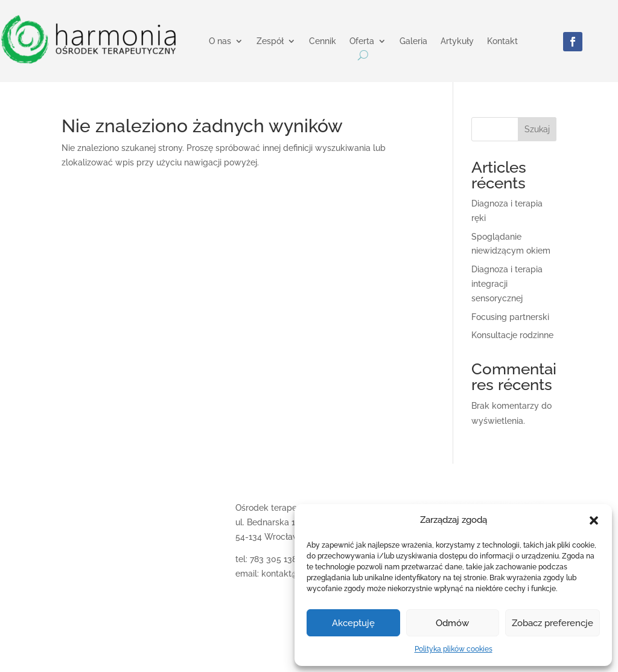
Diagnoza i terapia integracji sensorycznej (507, 284)
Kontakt (502, 41)
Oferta (362, 41)
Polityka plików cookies (454, 649)
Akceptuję (353, 623)
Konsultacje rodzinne (512, 335)
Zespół (270, 41)
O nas (220, 41)
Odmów (452, 623)
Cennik (323, 41)
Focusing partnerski (510, 317)
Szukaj (537, 129)
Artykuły (457, 41)
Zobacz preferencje (553, 623)
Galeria (413, 41)
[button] (594, 520)
